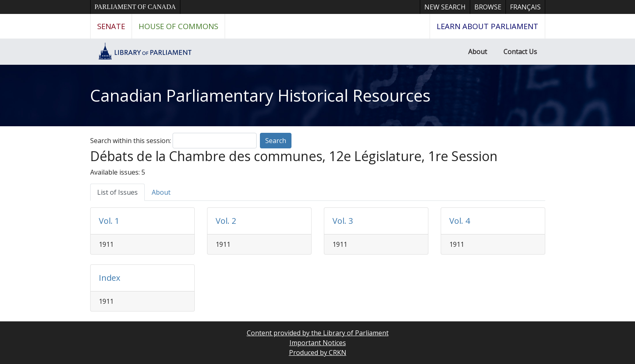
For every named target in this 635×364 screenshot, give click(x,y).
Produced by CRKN (318, 353)
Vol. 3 (343, 221)
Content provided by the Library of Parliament (318, 333)
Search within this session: (131, 141)
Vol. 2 (226, 221)
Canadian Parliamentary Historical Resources (260, 95)
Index (109, 278)
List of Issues (117, 192)
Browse (488, 7)
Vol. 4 (460, 221)
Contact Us (520, 52)
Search (276, 141)
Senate (111, 26)
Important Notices (318, 343)
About (478, 52)
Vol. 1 (109, 221)
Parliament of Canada (135, 7)
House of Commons (178, 26)
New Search (445, 7)
